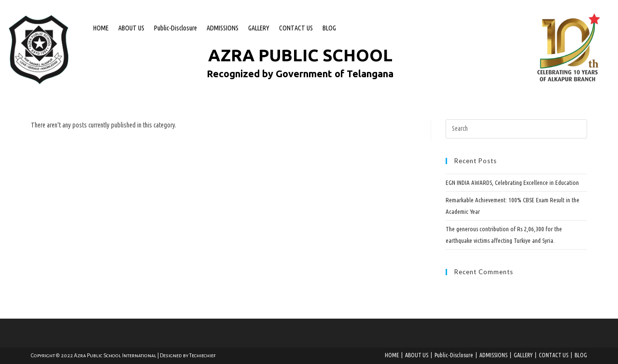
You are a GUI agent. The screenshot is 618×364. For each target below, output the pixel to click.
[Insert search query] (516, 129)
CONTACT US (296, 28)
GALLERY (259, 28)
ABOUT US (131, 28)
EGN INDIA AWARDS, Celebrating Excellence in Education (512, 182)
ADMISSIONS (223, 28)
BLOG (329, 28)
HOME (101, 28)
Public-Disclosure (176, 28)
